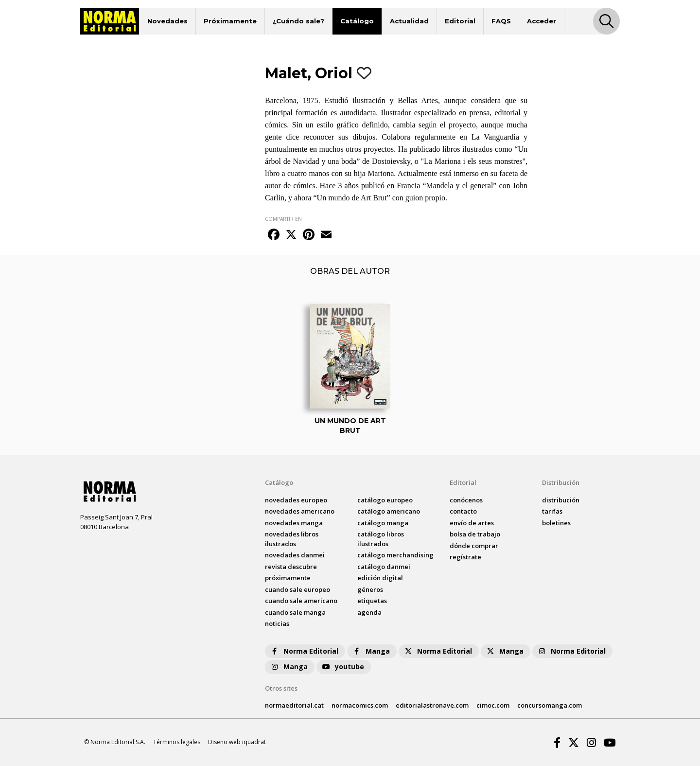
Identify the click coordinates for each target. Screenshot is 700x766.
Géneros (370, 589)
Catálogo (357, 21)
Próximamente (230, 21)
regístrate (465, 557)
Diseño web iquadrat (237, 742)
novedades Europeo (296, 500)
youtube (343, 667)
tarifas (552, 511)
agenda (369, 612)
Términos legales (177, 742)
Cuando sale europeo (297, 589)
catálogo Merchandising (395, 555)
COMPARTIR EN (283, 219)
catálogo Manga (383, 523)
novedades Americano (300, 511)
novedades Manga (294, 523)
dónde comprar (474, 546)
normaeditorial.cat (294, 705)
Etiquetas (372, 601)
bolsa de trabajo (475, 534)
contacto (463, 511)
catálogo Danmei (384, 567)
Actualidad (409, 21)
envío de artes (472, 523)
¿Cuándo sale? (298, 21)
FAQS (501, 21)
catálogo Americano (389, 511)
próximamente (288, 578)
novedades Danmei (295, 555)
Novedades (167, 21)
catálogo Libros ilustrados (381, 539)
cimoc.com (493, 705)
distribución (561, 500)
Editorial (460, 21)
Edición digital (380, 578)
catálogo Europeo (385, 500)
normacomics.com (360, 705)
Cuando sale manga (295, 612)
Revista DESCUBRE (291, 567)
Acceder (542, 21)
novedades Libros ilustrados (292, 539)
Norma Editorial (304, 651)
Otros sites (281, 688)
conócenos (466, 500)
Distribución (561, 482)
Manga (371, 651)
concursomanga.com (550, 705)
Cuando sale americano (301, 601)
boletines (556, 523)
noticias (277, 623)
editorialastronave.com (432, 705)
